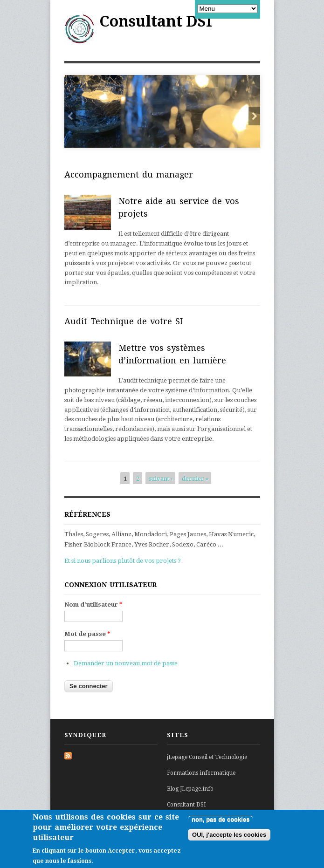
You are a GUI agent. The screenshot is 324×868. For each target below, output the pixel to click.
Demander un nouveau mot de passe (126, 663)
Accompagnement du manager (129, 174)
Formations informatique (201, 773)
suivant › (161, 479)
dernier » (195, 479)
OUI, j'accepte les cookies (229, 837)
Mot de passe (87, 634)
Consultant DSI (156, 21)
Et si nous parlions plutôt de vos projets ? (123, 561)
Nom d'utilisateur (93, 605)
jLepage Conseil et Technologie (207, 757)
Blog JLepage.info (190, 789)
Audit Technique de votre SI (124, 321)
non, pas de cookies (221, 822)
